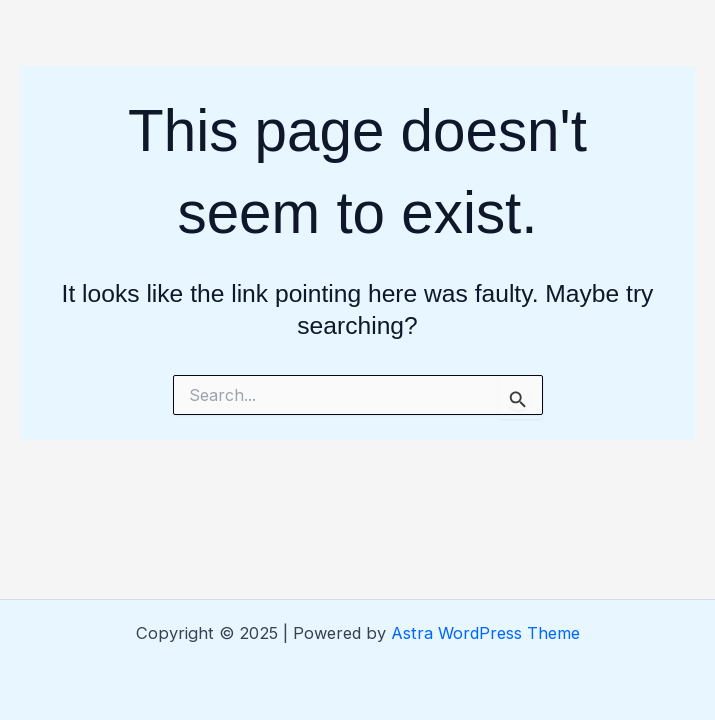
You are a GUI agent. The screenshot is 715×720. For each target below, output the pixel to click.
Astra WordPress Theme (485, 633)
